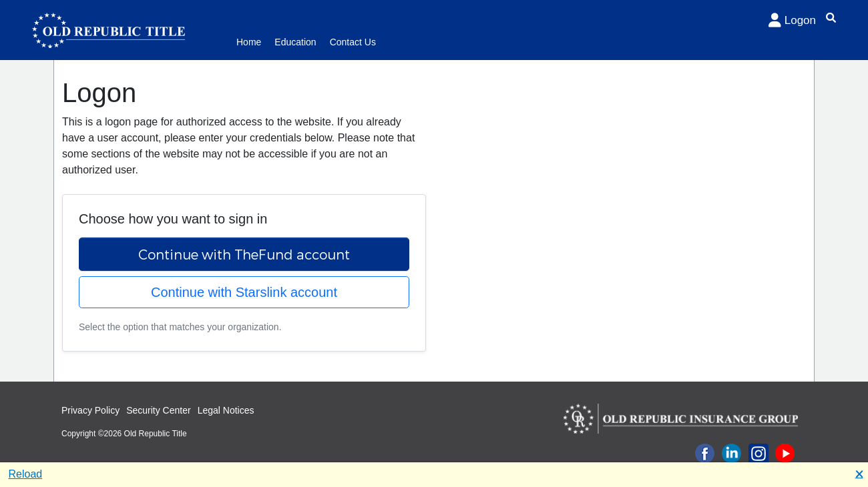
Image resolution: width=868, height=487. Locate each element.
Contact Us (353, 42)
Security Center (158, 410)
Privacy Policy (90, 410)
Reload (26, 474)
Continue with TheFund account (244, 254)
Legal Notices (226, 410)
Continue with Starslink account (244, 292)
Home (249, 42)
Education (295, 42)
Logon (792, 20)
